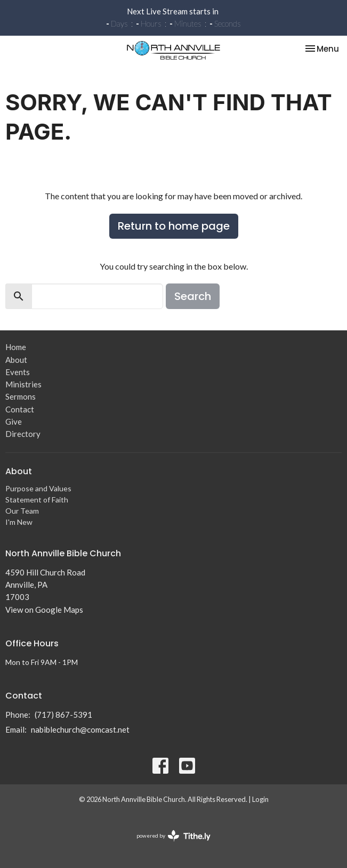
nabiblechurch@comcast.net (80, 729)
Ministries (23, 384)
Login (260, 799)
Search (193, 296)
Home (16, 347)
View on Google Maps (44, 610)
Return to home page (174, 226)
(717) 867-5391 (63, 715)
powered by (173, 836)
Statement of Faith (37, 500)
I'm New (19, 522)
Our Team (22, 511)
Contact (20, 409)
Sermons (21, 396)
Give (14, 421)
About (16, 360)
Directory (23, 434)
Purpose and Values (38, 488)
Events (18, 372)
